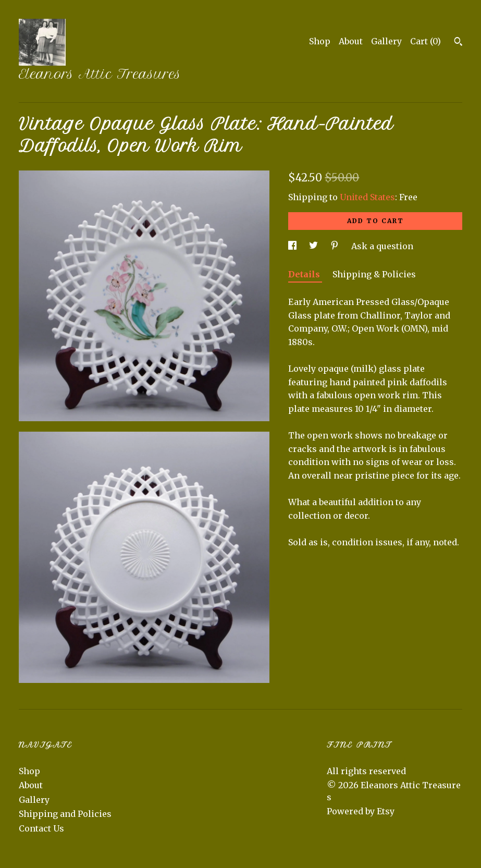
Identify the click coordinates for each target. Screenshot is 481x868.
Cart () (425, 41)
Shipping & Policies (374, 274)
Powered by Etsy (361, 811)
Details (305, 274)
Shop (320, 41)
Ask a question (382, 246)
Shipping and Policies (65, 814)
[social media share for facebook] (293, 246)
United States (367, 197)
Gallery (386, 41)
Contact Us (41, 828)
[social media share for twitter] (314, 246)
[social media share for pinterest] (336, 246)
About (351, 41)
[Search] (458, 43)
